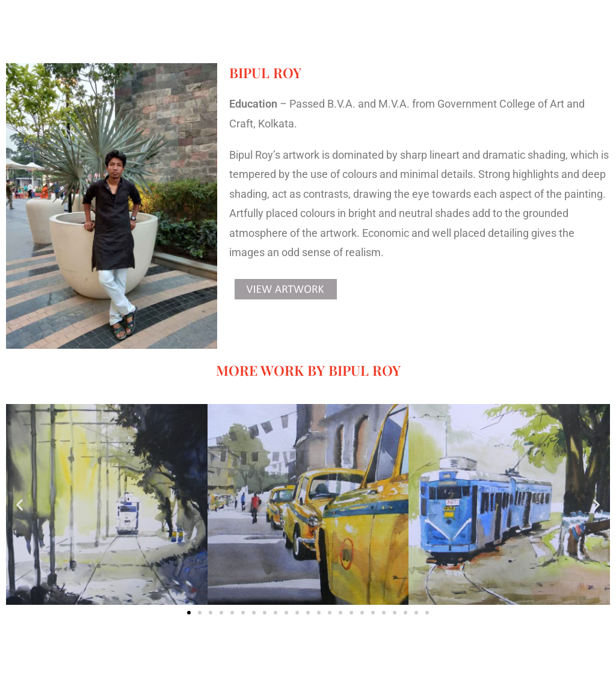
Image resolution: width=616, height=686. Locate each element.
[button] (20, 505)
